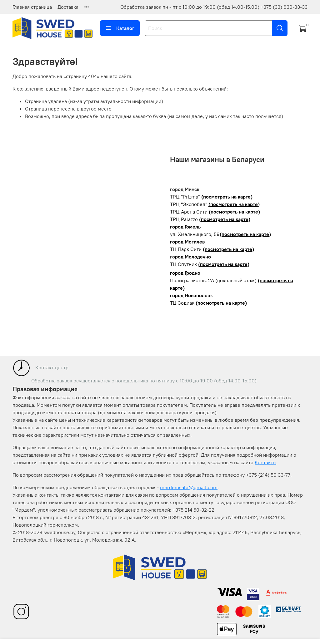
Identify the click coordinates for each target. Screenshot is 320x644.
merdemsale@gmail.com (189, 487)
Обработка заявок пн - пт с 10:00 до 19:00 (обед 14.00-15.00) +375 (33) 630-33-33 (214, 7)
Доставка (68, 7)
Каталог (120, 28)
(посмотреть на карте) (227, 197)
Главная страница (32, 7)
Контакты (265, 462)
